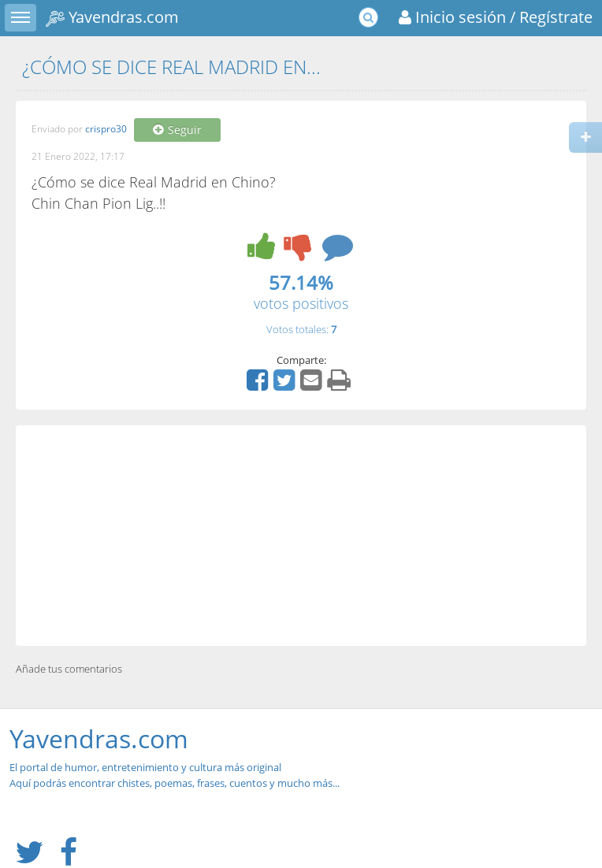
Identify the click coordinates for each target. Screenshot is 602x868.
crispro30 (106, 130)
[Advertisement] (301, 536)
